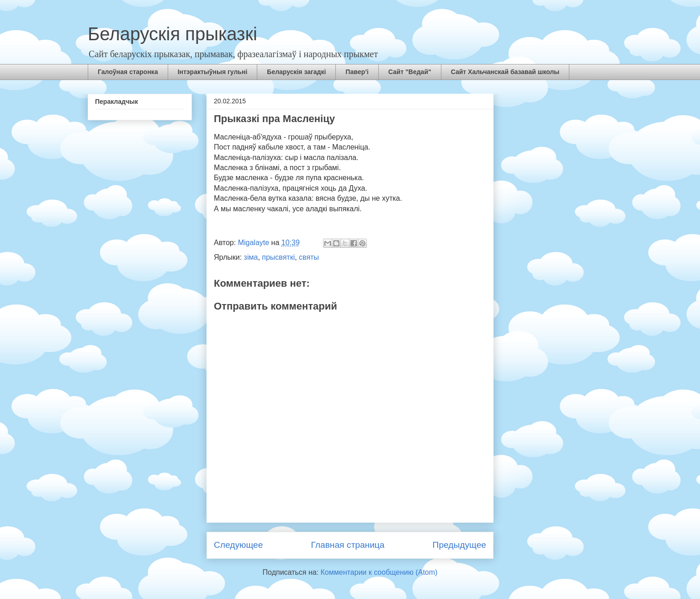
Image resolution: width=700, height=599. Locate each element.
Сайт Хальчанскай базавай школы (505, 72)
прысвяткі (278, 257)
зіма (251, 257)
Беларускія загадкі (296, 72)
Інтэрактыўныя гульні (213, 72)
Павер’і (357, 72)
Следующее (238, 545)
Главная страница (347, 545)
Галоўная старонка (128, 72)
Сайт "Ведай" (410, 72)
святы (309, 257)
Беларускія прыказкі (172, 34)
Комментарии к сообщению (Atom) (379, 572)
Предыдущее (459, 545)
